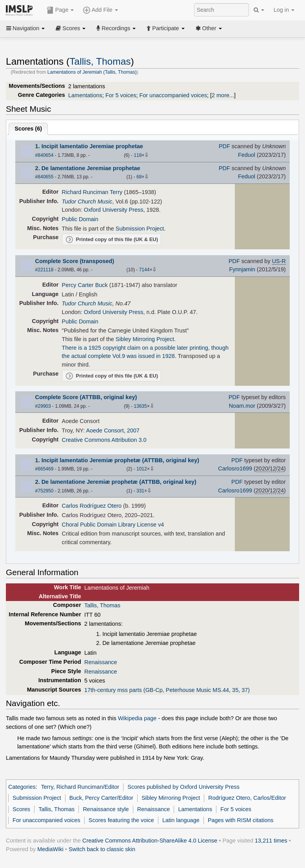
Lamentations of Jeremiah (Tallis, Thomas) (92, 72)
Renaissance (101, 662)
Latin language (181, 820)
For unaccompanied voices (173, 95)
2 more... (223, 95)
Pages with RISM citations (241, 820)
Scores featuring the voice (121, 820)
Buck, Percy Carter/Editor (101, 798)
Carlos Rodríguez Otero (92, 506)
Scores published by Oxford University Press (183, 787)
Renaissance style (106, 809)
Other (209, 28)
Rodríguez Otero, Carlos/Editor (247, 798)
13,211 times (271, 841)
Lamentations (85, 95)
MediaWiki (50, 849)
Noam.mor (242, 406)
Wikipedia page (137, 718)
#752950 (44, 491)
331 (140, 491)
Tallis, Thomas (100, 61)
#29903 (43, 406)
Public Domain (80, 219)
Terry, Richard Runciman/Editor (80, 787)
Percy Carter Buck (85, 285)
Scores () (28, 129)
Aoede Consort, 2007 (113, 430)
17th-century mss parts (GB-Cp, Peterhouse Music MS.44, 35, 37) (167, 690)
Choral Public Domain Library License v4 (113, 525)
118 (138, 155)
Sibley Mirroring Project (145, 339)
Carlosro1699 (235, 469)
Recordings (116, 28)
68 (139, 177)
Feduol (247, 155)
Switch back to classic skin (102, 849)
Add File (100, 10)
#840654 (44, 155)
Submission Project (140, 229)
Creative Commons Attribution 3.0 (104, 440)
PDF (224, 146)
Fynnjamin (242, 269)
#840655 (44, 177)
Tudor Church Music (87, 202)
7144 (144, 270)
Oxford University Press (114, 210)
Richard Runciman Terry (92, 192)
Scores (71, 28)
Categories (22, 787)
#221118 (44, 270)
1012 (142, 469)
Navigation (25, 28)
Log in (284, 10)
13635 (140, 406)
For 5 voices (121, 95)
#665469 (44, 469)
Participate (165, 28)
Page (60, 10)
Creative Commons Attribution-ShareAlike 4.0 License (150, 841)
